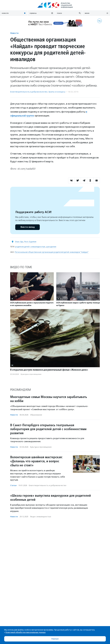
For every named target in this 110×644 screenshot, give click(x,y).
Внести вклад (27, 227)
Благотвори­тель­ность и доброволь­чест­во (29, 92)
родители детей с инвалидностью (30, 247)
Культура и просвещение (31, 374)
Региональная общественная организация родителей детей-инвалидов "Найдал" (52, 252)
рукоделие (51, 247)
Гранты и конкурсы (57, 92)
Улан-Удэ (19, 242)
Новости (14, 33)
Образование (36, 415)
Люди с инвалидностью (41, 517)
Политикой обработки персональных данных (26, 632)
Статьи (13, 485)
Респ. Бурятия (30, 242)
